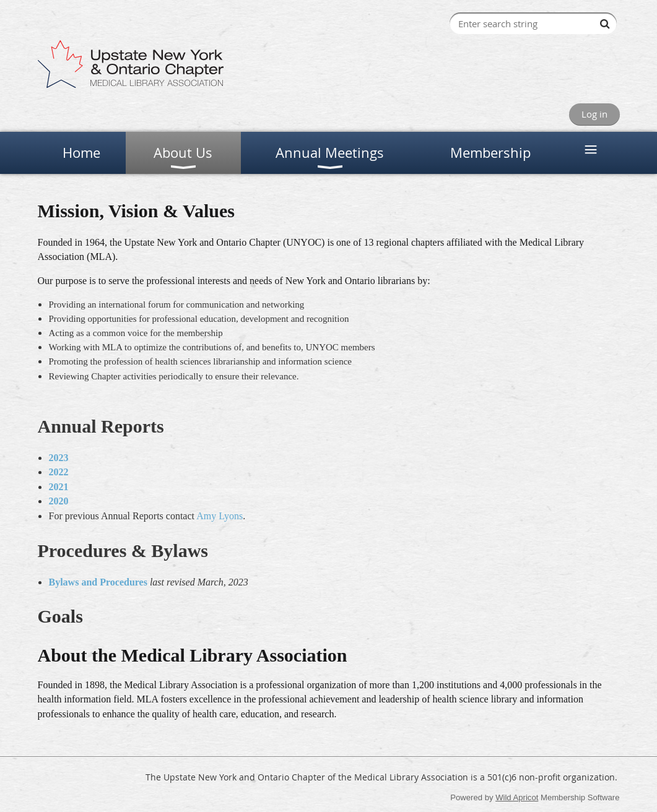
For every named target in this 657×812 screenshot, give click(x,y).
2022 (59, 472)
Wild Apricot (517, 797)
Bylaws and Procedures (98, 582)
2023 (59, 458)
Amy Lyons (220, 516)
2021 (59, 487)
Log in (594, 114)
